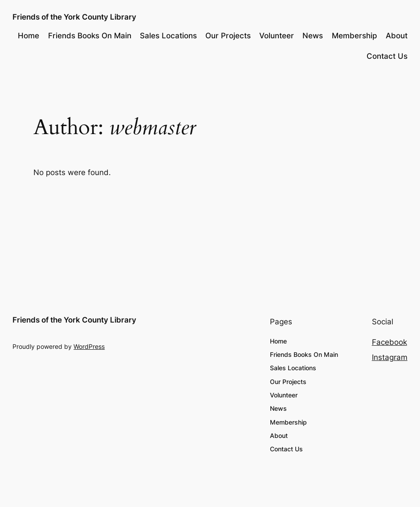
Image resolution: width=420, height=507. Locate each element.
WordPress (89, 346)
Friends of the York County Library (74, 17)
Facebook (389, 342)
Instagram (390, 357)
